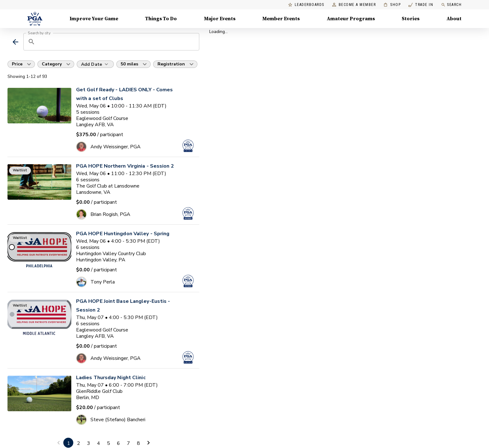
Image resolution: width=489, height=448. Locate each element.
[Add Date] (95, 64)
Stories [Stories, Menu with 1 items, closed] (411, 19)
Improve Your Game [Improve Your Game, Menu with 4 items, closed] (94, 19)
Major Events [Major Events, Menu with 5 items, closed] (220, 19)
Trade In (421, 5)
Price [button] (17, 64)
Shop (392, 5)
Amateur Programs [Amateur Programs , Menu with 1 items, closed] (351, 19)
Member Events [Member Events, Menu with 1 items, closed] (281, 19)
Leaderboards (306, 5)
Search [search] (451, 5)
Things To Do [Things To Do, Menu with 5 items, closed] (161, 19)
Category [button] (52, 64)
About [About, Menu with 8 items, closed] (454, 19)
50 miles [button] (129, 64)
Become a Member (354, 5)
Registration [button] (171, 64)
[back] (15, 42)
